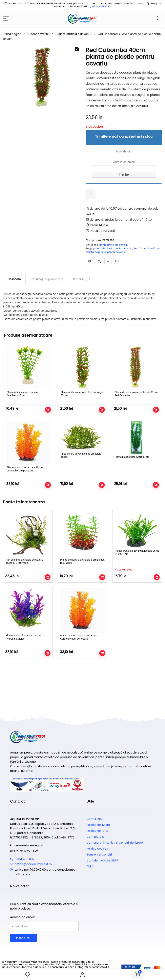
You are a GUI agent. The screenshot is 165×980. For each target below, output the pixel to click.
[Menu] (6, 19)
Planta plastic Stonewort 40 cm (132, 457)
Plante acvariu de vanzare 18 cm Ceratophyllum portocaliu (25, 469)
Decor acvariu (38, 34)
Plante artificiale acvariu (74, 34)
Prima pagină (12, 34)
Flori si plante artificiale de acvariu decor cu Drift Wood (24, 561)
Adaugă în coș (48, 410)
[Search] (158, 19)
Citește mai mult (157, 577)
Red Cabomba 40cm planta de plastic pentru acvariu (123, 250)
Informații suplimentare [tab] (47, 279)
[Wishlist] (28, 975)
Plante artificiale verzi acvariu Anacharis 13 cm (23, 394)
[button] (77, 49)
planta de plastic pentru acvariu (113, 248)
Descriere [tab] (14, 279)
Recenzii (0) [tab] (82, 279)
